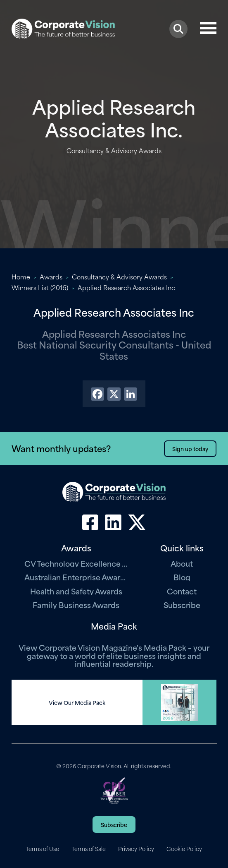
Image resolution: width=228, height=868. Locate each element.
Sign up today (190, 448)
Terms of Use (42, 849)
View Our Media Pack (77, 702)
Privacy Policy (136, 849)
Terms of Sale (89, 849)
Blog (182, 577)
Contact (182, 591)
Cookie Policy (184, 849)
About (182, 563)
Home (21, 277)
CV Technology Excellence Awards (76, 563)
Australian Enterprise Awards (76, 577)
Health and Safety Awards (76, 591)
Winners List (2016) (40, 287)
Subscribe (182, 605)
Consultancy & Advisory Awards (119, 277)
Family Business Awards (76, 605)
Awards (51, 277)
